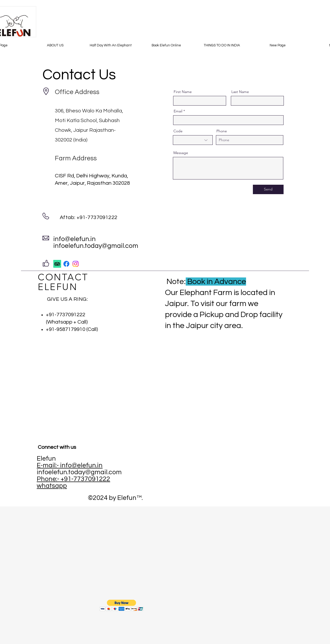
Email (178, 111)
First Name (183, 92)
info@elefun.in (74, 239)
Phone (222, 131)
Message (181, 153)
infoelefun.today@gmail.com (96, 246)
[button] (122, 605)
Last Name (240, 92)
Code (178, 131)
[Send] (268, 189)
